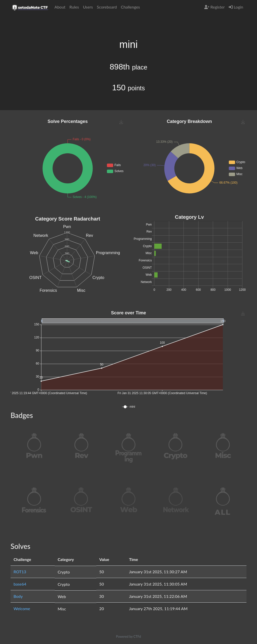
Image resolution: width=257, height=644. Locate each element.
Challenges (130, 7)
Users (88, 7)
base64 (20, 584)
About (60, 7)
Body (18, 596)
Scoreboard (107, 7)
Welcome (22, 609)
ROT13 (20, 572)
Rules (74, 7)
